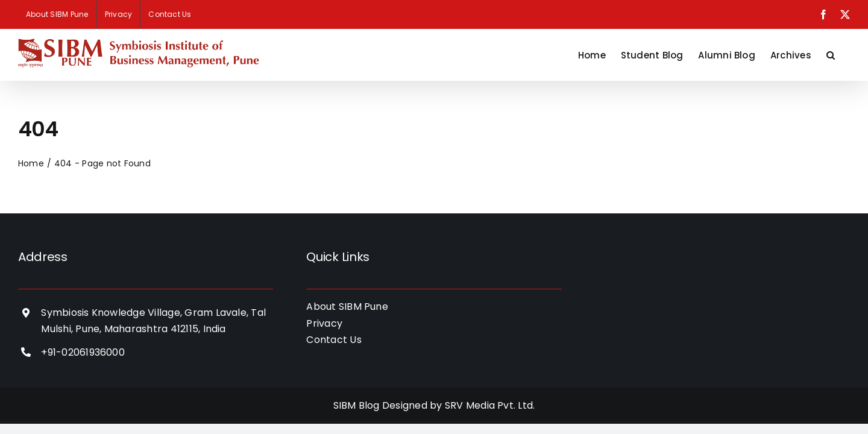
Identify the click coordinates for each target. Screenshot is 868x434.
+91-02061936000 (83, 352)
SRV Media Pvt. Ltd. (490, 405)
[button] (846, 55)
